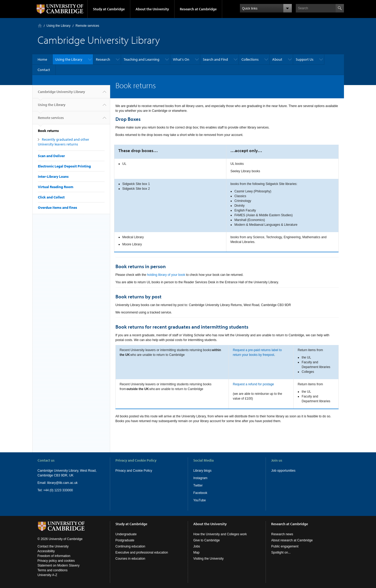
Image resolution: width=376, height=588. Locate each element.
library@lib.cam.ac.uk (62, 483)
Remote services (87, 26)
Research (103, 59)
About (277, 59)
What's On (181, 59)
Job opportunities (283, 471)
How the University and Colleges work (220, 534)
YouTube (200, 500)
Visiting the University (209, 559)
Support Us (305, 59)
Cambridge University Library (61, 94)
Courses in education (130, 559)
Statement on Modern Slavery (59, 565)
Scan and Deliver (51, 156)
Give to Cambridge (207, 540)
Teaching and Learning (142, 59)
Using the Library (59, 26)
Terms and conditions (53, 570)
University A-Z (48, 575)
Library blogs (202, 471)
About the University (152, 9)
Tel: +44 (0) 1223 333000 (55, 490)
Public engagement (285, 546)
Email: (42, 483)
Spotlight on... (281, 552)
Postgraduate (125, 540)
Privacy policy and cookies (56, 561)
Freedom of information (54, 556)
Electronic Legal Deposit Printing (64, 166)
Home (40, 26)
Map (196, 552)
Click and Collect (51, 197)
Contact (44, 70)
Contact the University (53, 546)
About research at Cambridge (292, 540)
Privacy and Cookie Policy (134, 471)
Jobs (197, 546)
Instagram (200, 478)
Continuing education (130, 546)
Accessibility (46, 551)
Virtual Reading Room (56, 187)
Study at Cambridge (109, 9)
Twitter (198, 485)
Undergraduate (126, 534)
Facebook (200, 493)
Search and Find (215, 59)
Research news (282, 534)
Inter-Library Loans (53, 176)
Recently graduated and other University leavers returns (64, 142)
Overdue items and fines (57, 207)
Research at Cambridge (198, 9)
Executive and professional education (142, 552)
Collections (250, 59)
